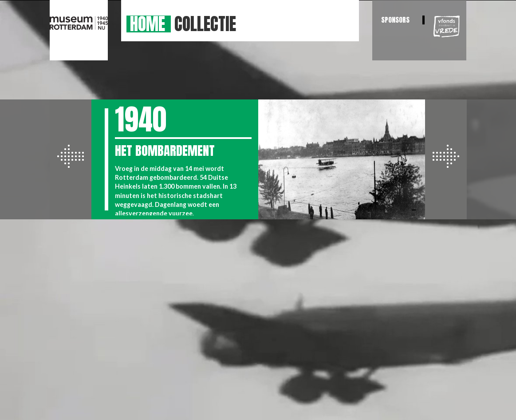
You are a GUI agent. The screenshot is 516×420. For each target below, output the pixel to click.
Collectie (205, 24)
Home (148, 24)
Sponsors (395, 20)
